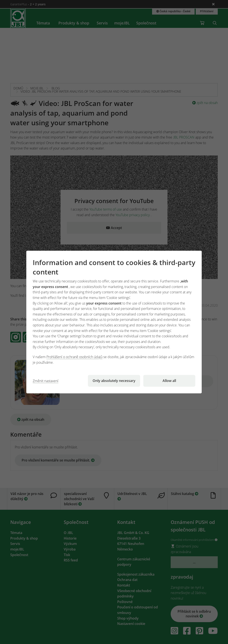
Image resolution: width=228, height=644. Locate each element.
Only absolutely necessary (114, 381)
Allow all (169, 381)
